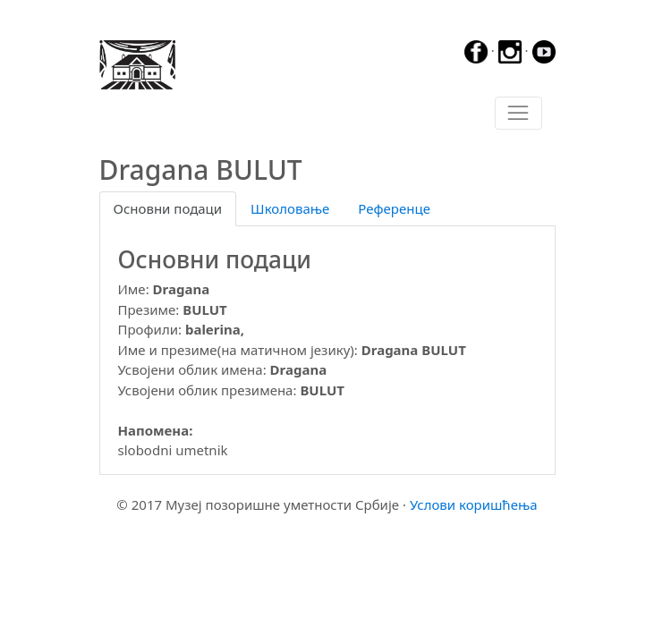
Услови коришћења (474, 504)
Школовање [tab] (290, 208)
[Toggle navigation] (518, 114)
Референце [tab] (394, 208)
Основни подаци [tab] (168, 208)
